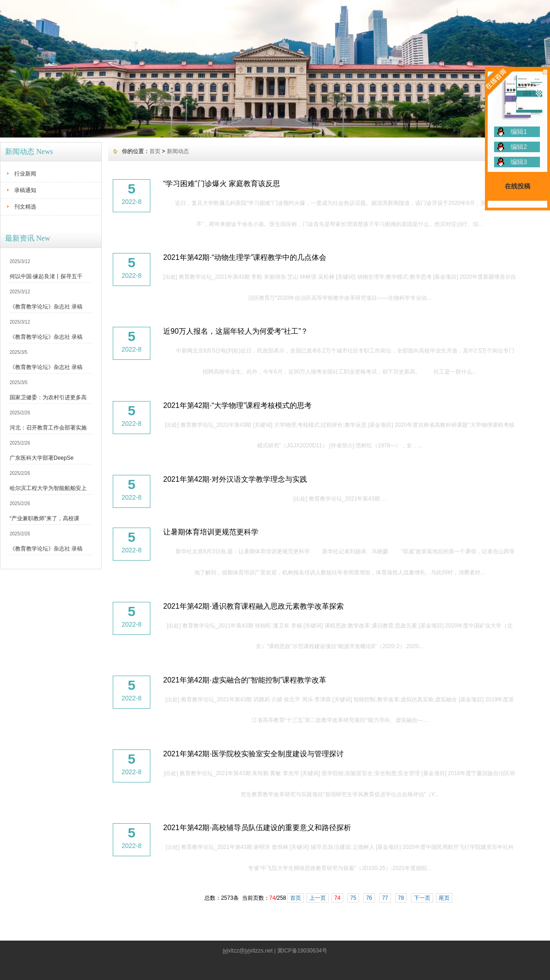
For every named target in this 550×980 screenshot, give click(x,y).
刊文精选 (25, 207)
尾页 (444, 898)
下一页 (422, 898)
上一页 (318, 898)
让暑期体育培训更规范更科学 (211, 532)
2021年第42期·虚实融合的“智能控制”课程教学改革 (245, 680)
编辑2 (519, 147)
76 (369, 898)
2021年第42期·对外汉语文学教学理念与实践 (235, 479)
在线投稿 (517, 186)
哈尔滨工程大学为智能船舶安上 (48, 488)
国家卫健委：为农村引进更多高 (48, 397)
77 (385, 898)
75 (353, 898)
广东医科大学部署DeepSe (41, 458)
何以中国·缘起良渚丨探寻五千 (46, 276)
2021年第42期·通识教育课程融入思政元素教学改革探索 (253, 606)
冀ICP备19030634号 (302, 951)
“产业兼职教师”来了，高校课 (44, 518)
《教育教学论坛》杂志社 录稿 (46, 307)
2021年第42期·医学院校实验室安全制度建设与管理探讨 (253, 754)
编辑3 (519, 162)
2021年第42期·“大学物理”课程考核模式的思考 (238, 405)
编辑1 (519, 132)
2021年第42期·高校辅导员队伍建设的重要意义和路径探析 (257, 828)
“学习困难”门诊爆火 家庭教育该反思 (222, 184)
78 (401, 898)
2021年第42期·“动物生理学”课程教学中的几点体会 (245, 257)
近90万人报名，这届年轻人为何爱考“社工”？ (236, 331)
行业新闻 (25, 174)
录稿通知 (25, 190)
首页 (155, 151)
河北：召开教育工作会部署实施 (48, 428)
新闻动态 (178, 151)
